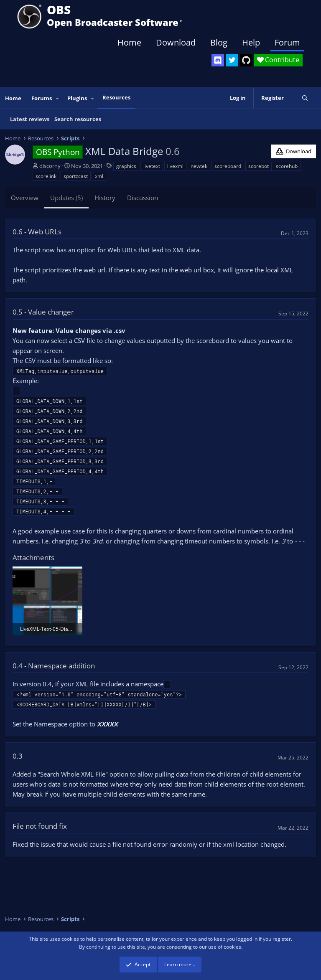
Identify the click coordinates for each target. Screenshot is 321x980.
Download (176, 42)
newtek (199, 166)
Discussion (143, 198)
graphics (126, 166)
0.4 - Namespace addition (54, 666)
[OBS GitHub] (246, 60)
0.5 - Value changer (43, 312)
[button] (58, 98)
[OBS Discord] (218, 60)
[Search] (305, 98)
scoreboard (228, 166)
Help (251, 42)
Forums (42, 98)
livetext (152, 166)
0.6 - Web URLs (37, 232)
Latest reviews (30, 119)
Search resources (78, 119)
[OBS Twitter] (232, 60)
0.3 (18, 756)
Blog (219, 42)
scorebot (259, 166)
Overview (25, 198)
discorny (50, 166)
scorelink (46, 176)
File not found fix (40, 826)
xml (99, 176)
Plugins (77, 98)
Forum (287, 42)
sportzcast (76, 176)
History (105, 198)
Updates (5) (66, 198)
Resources (116, 97)
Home (129, 42)
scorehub (287, 166)
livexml (175, 166)
